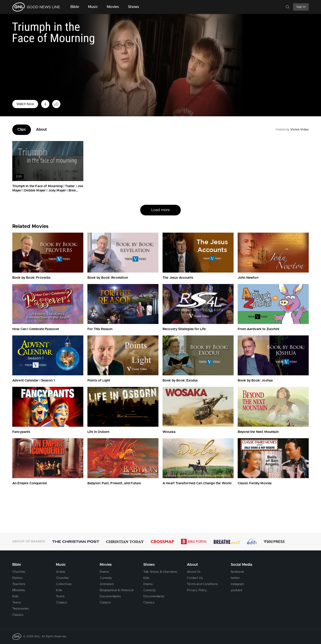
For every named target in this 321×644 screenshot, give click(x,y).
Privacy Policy (197, 590)
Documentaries (110, 596)
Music (93, 7)
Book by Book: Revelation (108, 278)
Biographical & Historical (117, 590)
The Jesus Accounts (178, 278)
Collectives (64, 584)
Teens (17, 603)
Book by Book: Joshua (255, 380)
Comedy (106, 578)
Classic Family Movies (255, 483)
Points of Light (99, 380)
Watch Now (25, 104)
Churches (19, 572)
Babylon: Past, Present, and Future (114, 483)
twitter (235, 578)
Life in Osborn (98, 432)
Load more (160, 210)
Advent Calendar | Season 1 (34, 380)
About (42, 130)
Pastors (17, 578)
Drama (104, 572)
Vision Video (300, 130)
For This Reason (100, 329)
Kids (15, 596)
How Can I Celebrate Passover (36, 329)
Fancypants (21, 432)
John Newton (248, 278)
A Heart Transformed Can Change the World (197, 483)
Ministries (19, 590)
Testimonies (21, 609)
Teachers (19, 584)
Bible (75, 7)
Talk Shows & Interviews (160, 572)
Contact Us (195, 578)
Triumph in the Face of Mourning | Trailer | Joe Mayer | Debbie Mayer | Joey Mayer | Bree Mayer (48, 190)
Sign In (301, 7)
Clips (22, 130)
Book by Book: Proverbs (32, 278)
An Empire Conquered (29, 483)
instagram (237, 584)
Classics (18, 615)
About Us (194, 572)
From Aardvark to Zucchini (258, 329)
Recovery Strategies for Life (184, 329)
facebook (237, 572)
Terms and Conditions (202, 584)
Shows (134, 7)
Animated (107, 584)
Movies (113, 7)
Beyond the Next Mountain (258, 432)
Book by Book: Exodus (180, 380)
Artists (60, 572)
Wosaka (169, 432)
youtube (237, 590)
